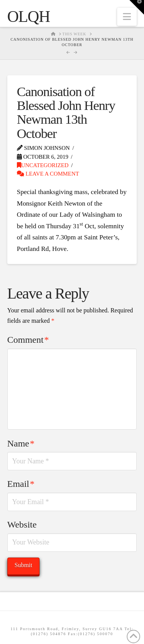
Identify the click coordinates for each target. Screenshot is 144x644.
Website (22, 524)
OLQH (29, 17)
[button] (127, 17)
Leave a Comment (48, 174)
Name (21, 443)
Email (21, 484)
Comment (28, 340)
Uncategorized (43, 165)
